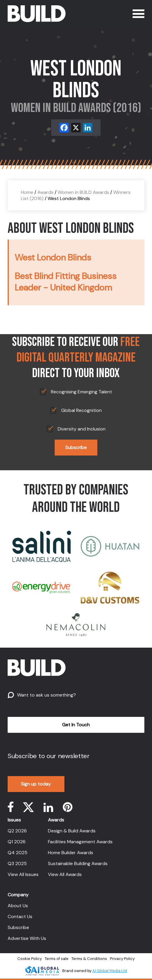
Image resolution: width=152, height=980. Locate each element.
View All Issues (23, 874)
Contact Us (20, 917)
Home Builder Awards (71, 853)
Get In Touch (76, 725)
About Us (18, 906)
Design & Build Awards (72, 831)
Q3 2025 (17, 863)
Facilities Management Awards (80, 842)
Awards (45, 192)
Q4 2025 (17, 853)
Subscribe (76, 447)
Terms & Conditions (89, 959)
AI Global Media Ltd (110, 971)
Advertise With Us (27, 938)
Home (27, 192)
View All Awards (65, 874)
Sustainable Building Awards (78, 863)
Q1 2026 (17, 842)
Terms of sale (57, 959)
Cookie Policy (30, 959)
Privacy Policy (122, 959)
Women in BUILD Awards (83, 192)
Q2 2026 (17, 831)
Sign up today (36, 784)
